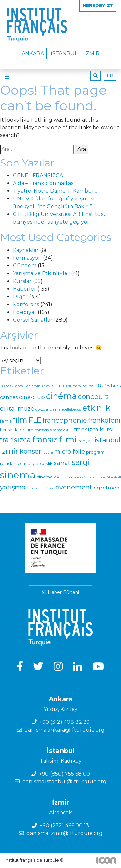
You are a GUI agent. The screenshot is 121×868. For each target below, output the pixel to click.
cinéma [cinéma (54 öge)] (61, 396)
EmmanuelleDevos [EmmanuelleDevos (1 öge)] (65, 409)
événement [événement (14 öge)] (74, 487)
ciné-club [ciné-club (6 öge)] (32, 397)
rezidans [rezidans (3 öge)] (9, 463)
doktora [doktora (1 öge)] (42, 409)
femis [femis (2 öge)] (6, 421)
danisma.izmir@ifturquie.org (65, 833)
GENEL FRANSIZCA (38, 175)
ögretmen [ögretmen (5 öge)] (106, 488)
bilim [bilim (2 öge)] (57, 386)
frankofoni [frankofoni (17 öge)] (104, 420)
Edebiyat (25, 312)
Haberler (25, 289)
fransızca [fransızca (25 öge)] (15, 440)
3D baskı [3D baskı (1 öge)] (7, 386)
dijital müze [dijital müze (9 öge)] (17, 408)
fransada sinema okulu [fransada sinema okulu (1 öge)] (54, 430)
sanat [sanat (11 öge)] (62, 463)
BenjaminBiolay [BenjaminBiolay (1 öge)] (37, 386)
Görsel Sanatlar (33, 320)
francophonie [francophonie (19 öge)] (65, 420)
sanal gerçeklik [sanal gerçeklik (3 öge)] (36, 463)
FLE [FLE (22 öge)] (35, 420)
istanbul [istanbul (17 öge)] (107, 440)
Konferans (26, 304)
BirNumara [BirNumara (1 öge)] (72, 386)
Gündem (25, 266)
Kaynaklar (26, 250)
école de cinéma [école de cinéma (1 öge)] (40, 488)
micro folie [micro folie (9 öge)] (70, 451)
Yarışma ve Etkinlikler (41, 273)
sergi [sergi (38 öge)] (81, 462)
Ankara (33, 54)
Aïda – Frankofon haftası (44, 183)
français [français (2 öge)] (85, 441)
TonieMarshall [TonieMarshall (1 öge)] (109, 477)
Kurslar (22, 281)
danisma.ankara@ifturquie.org (65, 730)
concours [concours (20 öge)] (93, 396)
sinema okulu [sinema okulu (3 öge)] (51, 477)
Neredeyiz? (98, 5)
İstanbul (64, 54)
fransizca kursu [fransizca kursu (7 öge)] (95, 429)
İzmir (92, 54)
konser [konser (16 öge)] (30, 451)
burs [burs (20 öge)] (102, 385)
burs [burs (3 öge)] (116, 386)
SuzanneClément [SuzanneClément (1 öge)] (82, 477)
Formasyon (27, 258)
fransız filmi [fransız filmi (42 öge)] (54, 439)
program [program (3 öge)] (95, 452)
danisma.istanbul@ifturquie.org (64, 782)
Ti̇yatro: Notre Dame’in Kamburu (55, 191)
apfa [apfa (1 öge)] (19, 386)
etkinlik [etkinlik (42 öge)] (96, 408)
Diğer (20, 297)
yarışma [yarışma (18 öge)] (13, 487)
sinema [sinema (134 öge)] (18, 475)
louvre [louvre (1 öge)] (48, 452)
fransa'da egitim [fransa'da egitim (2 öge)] (17, 430)
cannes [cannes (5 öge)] (9, 397)
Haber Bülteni (60, 592)
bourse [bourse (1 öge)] (88, 386)
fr (110, 76)
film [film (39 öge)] (20, 420)
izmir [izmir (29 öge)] (9, 451)
